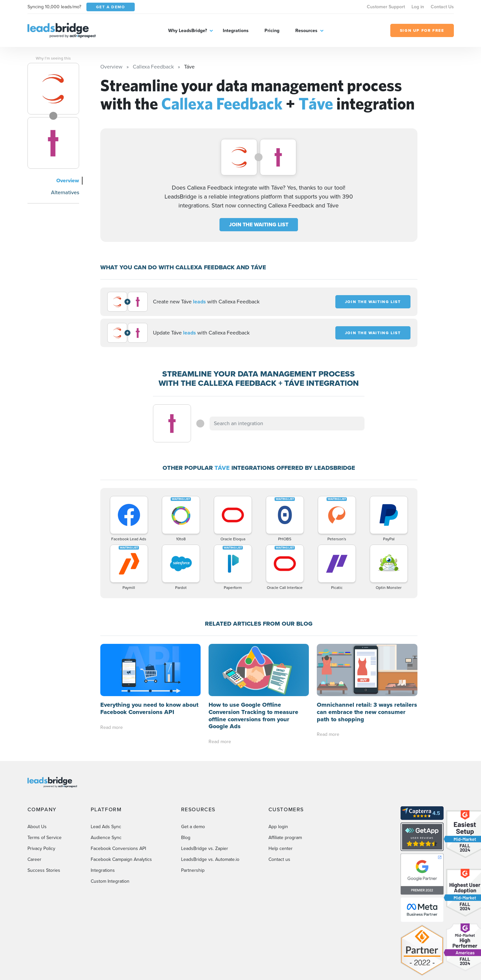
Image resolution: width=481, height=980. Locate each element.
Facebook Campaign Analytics (121, 859)
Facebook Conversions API (118, 848)
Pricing (272, 31)
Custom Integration (110, 881)
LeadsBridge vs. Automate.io (210, 859)
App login (278, 827)
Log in (418, 7)
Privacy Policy (41, 848)
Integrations (236, 31)
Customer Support (386, 7)
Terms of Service (45, 838)
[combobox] (287, 423)
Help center (281, 848)
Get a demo (193, 827)
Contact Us (442, 7)
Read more (112, 727)
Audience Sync (106, 838)
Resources (306, 31)
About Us (37, 827)
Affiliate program (285, 838)
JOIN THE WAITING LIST (259, 224)
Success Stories (44, 870)
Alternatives (65, 192)
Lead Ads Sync (106, 827)
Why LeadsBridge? (188, 31)
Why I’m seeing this (53, 58)
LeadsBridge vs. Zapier (205, 848)
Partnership (193, 870)
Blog (186, 838)
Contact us (279, 859)
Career (34, 859)
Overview (68, 180)
